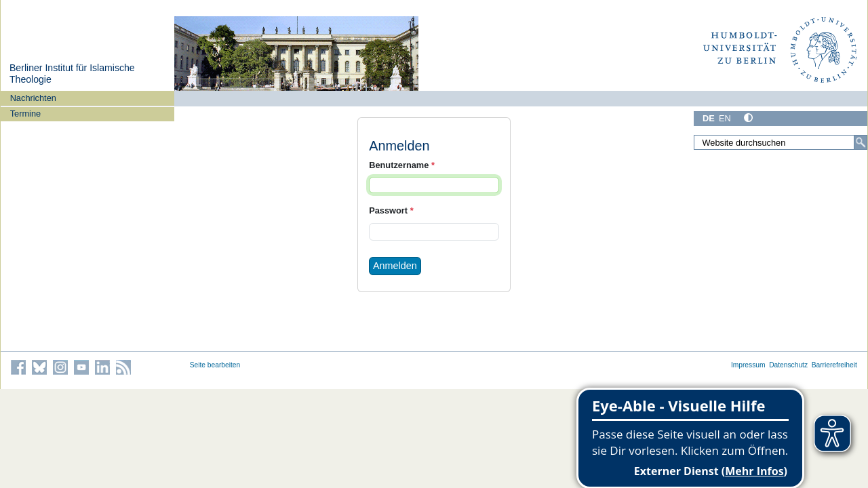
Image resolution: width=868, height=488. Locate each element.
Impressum (748, 365)
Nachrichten (33, 98)
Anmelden (395, 266)
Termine (26, 114)
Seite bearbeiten (215, 365)
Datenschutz (788, 365)
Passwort (391, 210)
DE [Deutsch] (709, 118)
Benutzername (402, 165)
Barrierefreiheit (834, 365)
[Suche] (861, 142)
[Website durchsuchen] (781, 142)
